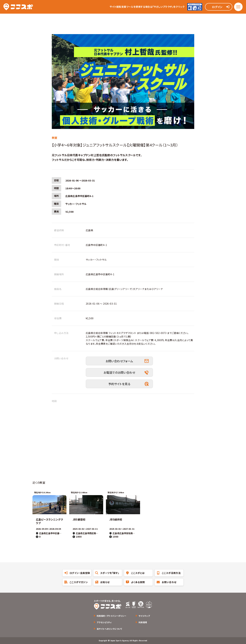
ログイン (217, 7)
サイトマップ (144, 616)
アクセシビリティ (104, 622)
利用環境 (143, 622)
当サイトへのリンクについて (109, 629)
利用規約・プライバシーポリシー (111, 616)
